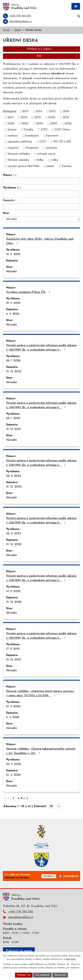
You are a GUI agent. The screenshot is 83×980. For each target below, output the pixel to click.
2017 (10, 117)
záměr (50, 166)
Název (9, 175)
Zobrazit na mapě (19, 951)
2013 (25, 111)
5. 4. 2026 (13, 717)
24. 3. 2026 (14, 764)
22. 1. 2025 (13, 418)
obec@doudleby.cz (21, 917)
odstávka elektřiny (20, 142)
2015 (53, 111)
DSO (44, 130)
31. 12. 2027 (14, 660)
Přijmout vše (24, 975)
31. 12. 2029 (14, 544)
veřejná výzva (46, 154)
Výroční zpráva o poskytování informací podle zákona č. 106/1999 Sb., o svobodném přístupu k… (41, 348)
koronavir (52, 136)
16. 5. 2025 (13, 254)
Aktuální (11, 272)
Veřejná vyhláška (19, 154)
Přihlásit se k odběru (53, 49)
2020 (52, 117)
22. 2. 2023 (14, 534)
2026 (68, 124)
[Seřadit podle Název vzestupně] (16, 174)
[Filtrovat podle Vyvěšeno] (41, 194)
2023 (25, 124)
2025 (54, 124)
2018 (24, 117)
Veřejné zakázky (18, 160)
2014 (39, 111)
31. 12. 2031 (13, 429)
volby (55, 160)
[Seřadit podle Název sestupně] (16, 176)
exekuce (13, 136)
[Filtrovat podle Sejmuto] (41, 207)
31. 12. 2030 (14, 487)
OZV (43, 142)
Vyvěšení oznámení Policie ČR (29, 292)
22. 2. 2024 (14, 476)
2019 (38, 117)
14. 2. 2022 (13, 591)
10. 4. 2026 (13, 775)
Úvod (6, 30)
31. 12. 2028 (14, 602)
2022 (11, 124)
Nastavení (60, 975)
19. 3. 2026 (13, 707)
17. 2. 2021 (13, 649)
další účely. (71, 959)
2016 (66, 111)
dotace (12, 130)
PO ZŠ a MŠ (62, 142)
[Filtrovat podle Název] (41, 181)
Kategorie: (10, 111)
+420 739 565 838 (21, 912)
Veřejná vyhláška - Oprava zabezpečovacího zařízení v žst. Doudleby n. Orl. (41, 751)
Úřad (17, 30)
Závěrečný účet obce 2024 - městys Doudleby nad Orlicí (40, 241)
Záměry (67, 166)
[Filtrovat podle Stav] (41, 219)
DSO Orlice (62, 130)
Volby (40, 160)
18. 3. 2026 (13, 303)
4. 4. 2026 (13, 314)
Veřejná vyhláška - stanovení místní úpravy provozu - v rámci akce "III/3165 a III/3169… (41, 693)
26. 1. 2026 (13, 361)
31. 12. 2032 (14, 372)
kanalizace (32, 136)
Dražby (29, 130)
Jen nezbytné (42, 975)
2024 (40, 124)
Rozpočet (32, 148)
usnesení (52, 148)
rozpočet (13, 148)
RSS (58, 56)
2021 (66, 117)
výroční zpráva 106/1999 (23, 166)
